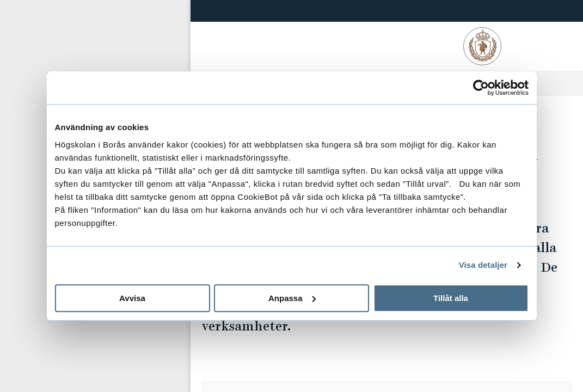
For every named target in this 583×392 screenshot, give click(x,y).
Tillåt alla (451, 298)
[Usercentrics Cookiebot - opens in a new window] (481, 88)
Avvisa (132, 298)
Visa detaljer (483, 265)
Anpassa (292, 298)
